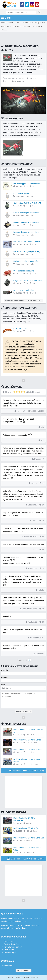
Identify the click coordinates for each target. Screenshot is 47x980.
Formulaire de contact (13, 947)
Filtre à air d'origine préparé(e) (26, 213)
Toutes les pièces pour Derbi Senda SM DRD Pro (23, 300)
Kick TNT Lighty (20, 328)
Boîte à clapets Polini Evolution (26, 222)
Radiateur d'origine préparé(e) (26, 261)
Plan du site (9, 941)
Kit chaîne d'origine (21, 193)
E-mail (5, 677)
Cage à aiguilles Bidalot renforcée (27, 280)
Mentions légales (11, 953)
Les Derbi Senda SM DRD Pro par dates (26, 859)
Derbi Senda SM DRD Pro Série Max (29, 838)
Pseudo (5, 670)
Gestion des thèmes (12, 944)
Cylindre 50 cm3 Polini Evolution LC (28, 242)
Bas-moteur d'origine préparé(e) (27, 251)
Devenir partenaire (23, 970)
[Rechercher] (39, 12)
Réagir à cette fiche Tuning (21, 666)
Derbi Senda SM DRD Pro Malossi (28, 749)
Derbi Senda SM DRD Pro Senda (27, 740)
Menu (6, 18)
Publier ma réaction (23, 711)
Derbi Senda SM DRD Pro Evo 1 (27, 828)
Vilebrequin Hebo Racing (24, 271)
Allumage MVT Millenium (24, 290)
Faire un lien (9, 950)
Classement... (9, 966)
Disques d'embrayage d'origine (26, 232)
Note (3, 685)
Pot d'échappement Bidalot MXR (27, 184)
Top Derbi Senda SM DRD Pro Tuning (27, 770)
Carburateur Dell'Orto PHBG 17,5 (27, 203)
